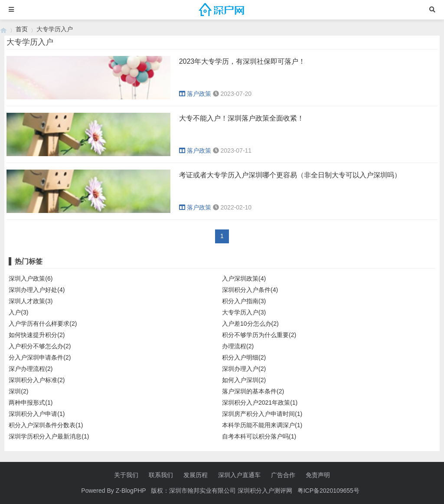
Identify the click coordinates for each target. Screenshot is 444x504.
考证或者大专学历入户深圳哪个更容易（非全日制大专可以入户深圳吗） (290, 175)
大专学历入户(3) (244, 312)
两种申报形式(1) (31, 403)
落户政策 (196, 94)
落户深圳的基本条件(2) (253, 391)
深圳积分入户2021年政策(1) (260, 403)
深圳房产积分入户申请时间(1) (262, 414)
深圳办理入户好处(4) (37, 290)
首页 (22, 29)
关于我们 (126, 475)
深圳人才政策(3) (31, 301)
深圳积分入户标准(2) (37, 380)
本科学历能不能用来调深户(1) (262, 425)
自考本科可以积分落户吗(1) (259, 436)
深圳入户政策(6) (31, 278)
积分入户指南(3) (244, 301)
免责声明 (318, 475)
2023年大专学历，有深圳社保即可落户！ (242, 61)
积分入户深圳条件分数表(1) (46, 425)
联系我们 (161, 475)
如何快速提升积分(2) (37, 335)
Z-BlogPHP (131, 491)
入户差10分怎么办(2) (250, 324)
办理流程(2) (238, 346)
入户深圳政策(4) (244, 278)
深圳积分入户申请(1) (37, 414)
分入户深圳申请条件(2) (40, 357)
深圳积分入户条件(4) (250, 290)
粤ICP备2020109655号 (328, 491)
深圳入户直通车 (239, 475)
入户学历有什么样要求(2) (43, 324)
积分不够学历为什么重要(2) (259, 335)
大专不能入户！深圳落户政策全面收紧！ (242, 118)
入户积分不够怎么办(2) (40, 346)
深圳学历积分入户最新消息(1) (49, 436)
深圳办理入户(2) (244, 369)
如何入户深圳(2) (244, 380)
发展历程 (196, 475)
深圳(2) (18, 391)
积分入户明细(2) (244, 357)
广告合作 (283, 475)
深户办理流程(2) (31, 369)
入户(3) (18, 312)
